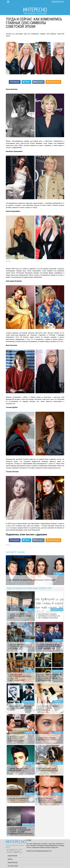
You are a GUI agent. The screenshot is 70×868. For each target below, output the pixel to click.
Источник (8, 545)
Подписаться (58, 2)
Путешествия (13, 866)
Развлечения (12, 856)
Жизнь (10, 859)
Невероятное (13, 862)
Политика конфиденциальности (39, 851)
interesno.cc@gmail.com (14, 852)
